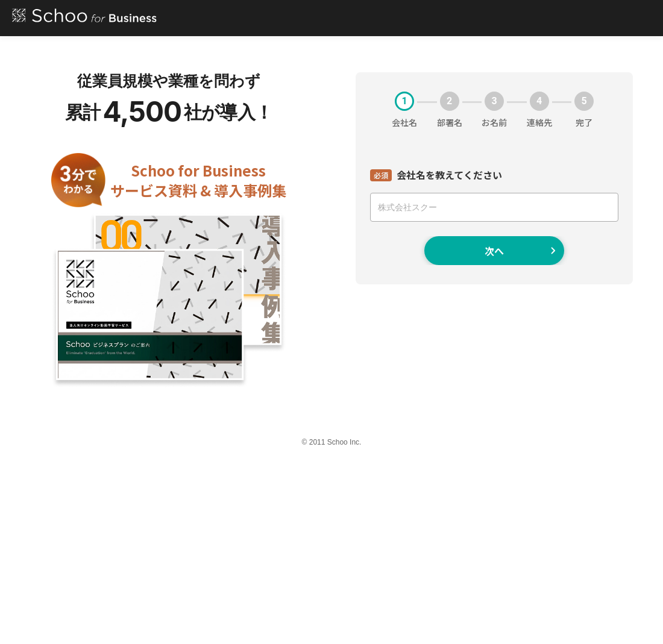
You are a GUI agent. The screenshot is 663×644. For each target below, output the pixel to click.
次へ (521, 251)
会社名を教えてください (449, 175)
